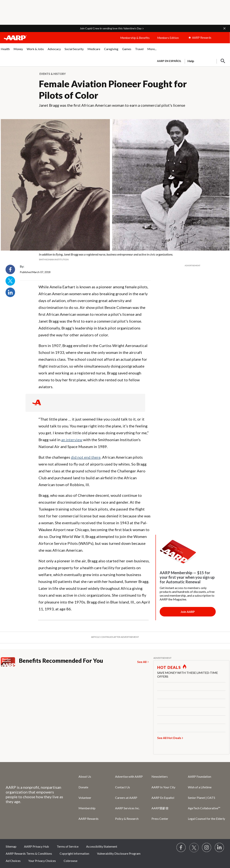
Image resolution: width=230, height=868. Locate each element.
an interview (72, 440)
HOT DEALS (169, 667)
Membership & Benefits (135, 38)
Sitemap (11, 846)
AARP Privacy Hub (36, 846)
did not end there (86, 457)
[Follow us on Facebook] (181, 848)
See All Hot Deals (169, 738)
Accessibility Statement (102, 846)
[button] (224, 28)
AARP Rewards (89, 819)
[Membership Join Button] (188, 612)
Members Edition (168, 38)
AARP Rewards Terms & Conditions (29, 853)
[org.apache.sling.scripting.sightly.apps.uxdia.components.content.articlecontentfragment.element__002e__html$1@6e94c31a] (115, 257)
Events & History (53, 74)
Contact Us (123, 787)
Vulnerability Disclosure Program (119, 853)
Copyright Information (74, 853)
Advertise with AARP (129, 776)
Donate (83, 787)
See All (142, 662)
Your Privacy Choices (42, 861)
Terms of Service (68, 846)
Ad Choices (13, 861)
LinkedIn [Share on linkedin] (10, 292)
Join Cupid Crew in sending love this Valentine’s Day (111, 28)
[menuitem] (5, 51)
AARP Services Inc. (127, 808)
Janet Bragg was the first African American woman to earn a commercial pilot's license (112, 105)
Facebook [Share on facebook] (10, 269)
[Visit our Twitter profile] (194, 848)
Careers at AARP (126, 798)
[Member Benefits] (10, 662)
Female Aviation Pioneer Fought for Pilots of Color (113, 89)
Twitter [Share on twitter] (10, 281)
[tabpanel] (192, 61)
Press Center (160, 819)
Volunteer (85, 798)
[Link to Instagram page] (207, 848)
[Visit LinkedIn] (220, 848)
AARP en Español (169, 61)
